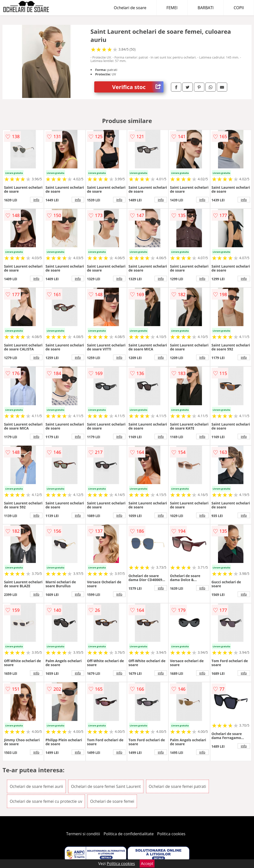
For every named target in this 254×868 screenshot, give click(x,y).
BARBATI (206, 8)
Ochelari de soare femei (112, 801)
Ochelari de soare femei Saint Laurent (106, 786)
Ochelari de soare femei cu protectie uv (46, 801)
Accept (147, 864)
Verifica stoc (138, 87)
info (36, 200)
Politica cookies (171, 834)
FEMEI (172, 8)
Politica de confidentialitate (129, 834)
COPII (239, 8)
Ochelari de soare (130, 8)
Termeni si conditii (83, 834)
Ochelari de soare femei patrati (177, 786)
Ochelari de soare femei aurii (36, 786)
